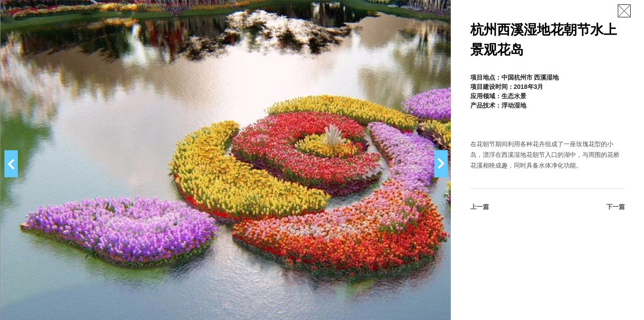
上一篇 (480, 207)
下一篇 (616, 207)
